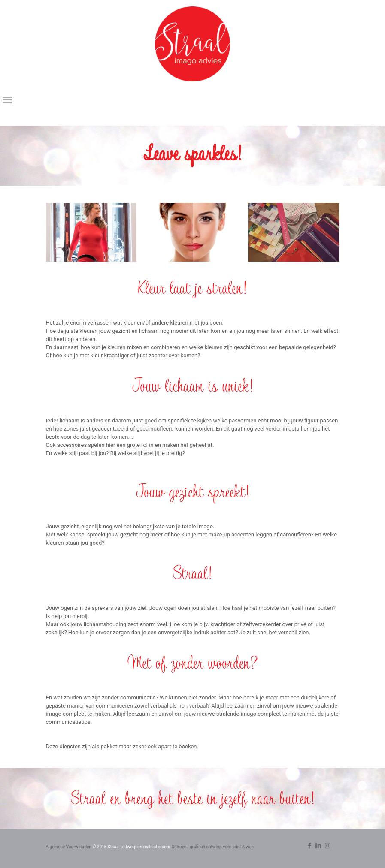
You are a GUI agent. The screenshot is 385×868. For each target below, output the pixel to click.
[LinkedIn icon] (319, 846)
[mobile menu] (7, 100)
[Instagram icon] (328, 846)
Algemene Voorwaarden (69, 847)
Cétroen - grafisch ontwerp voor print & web (213, 847)
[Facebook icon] (310, 846)
